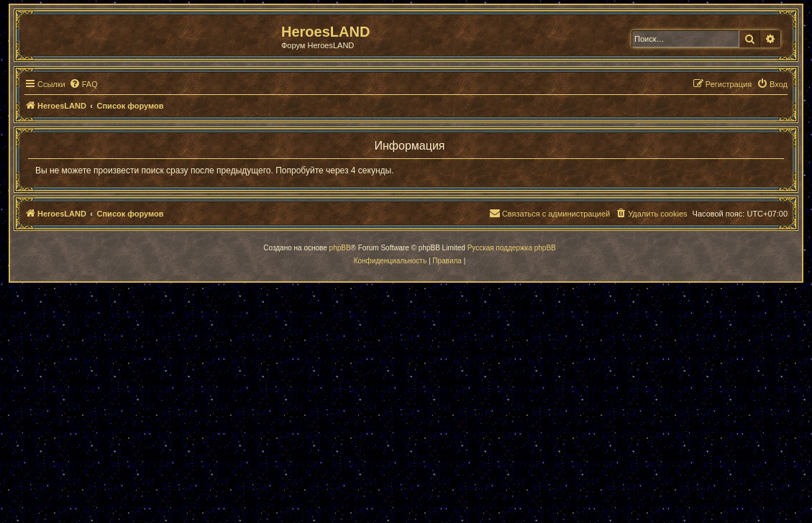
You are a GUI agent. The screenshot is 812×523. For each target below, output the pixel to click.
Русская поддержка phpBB (512, 248)
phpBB (340, 248)
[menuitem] (83, 84)
